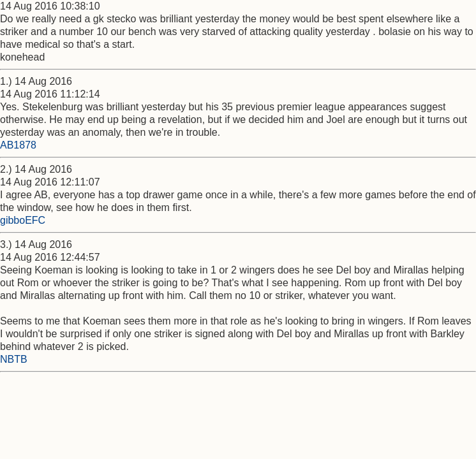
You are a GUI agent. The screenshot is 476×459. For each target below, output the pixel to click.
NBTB (14, 359)
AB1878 (18, 145)
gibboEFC (23, 220)
